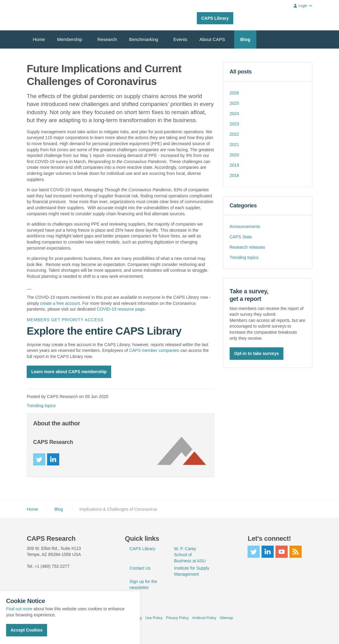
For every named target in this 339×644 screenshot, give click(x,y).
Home (39, 39)
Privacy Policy (177, 618)
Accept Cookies (27, 630)
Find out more (19, 609)
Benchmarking (144, 39)
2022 (234, 134)
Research (107, 39)
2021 (234, 145)
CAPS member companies (154, 350)
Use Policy (154, 618)
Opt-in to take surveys (257, 353)
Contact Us (140, 568)
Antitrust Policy (204, 618)
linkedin (53, 459)
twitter (39, 459)
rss (296, 552)
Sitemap (226, 618)
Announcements (245, 227)
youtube (282, 552)
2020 (234, 155)
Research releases (247, 247)
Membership (70, 39)
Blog (245, 39)
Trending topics (41, 406)
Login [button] (303, 6)
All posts (241, 72)
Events (180, 39)
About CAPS (212, 39)
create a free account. (61, 303)
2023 (234, 124)
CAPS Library (215, 18)
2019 (234, 165)
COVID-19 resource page (121, 309)
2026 (234, 93)
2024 (234, 114)
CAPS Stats (241, 237)
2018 (234, 175)
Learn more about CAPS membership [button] (69, 372)
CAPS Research (49, 15)
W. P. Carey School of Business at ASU (190, 555)
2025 (234, 103)
